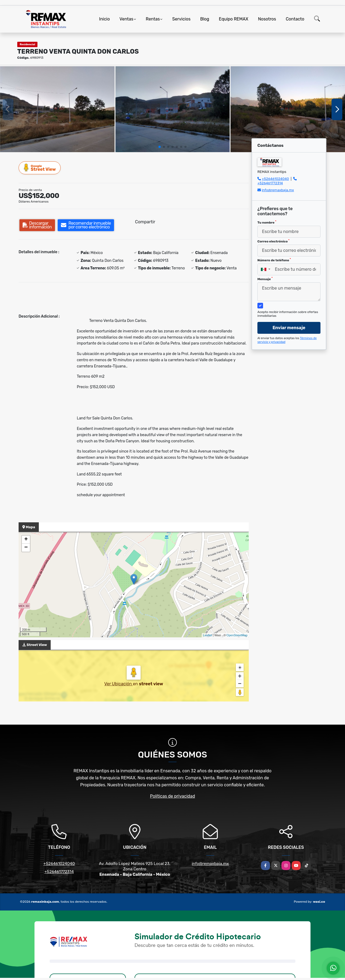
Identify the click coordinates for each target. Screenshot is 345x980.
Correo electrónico (273, 241)
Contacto (295, 19)
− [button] (26, 548)
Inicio (105, 19)
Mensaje (265, 279)
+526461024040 (275, 179)
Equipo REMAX (234, 19)
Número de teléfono (274, 260)
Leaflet (207, 635)
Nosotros (267, 19)
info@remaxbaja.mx (278, 190)
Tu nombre (267, 222)
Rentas (153, 19)
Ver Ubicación (119, 684)
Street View (40, 168)
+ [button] (26, 540)
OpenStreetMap (237, 635)
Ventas (126, 19)
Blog (205, 19)
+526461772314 (270, 183)
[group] (57, 109)
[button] (160, 147)
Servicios (181, 19)
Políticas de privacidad (173, 796)
